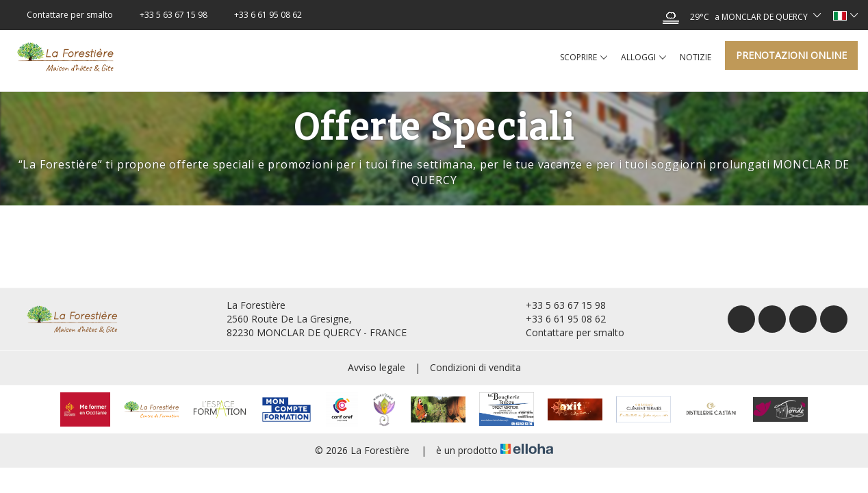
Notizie (695, 57)
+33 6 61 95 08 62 (558, 319)
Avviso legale (376, 367)
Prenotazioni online (791, 55)
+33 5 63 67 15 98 (558, 305)
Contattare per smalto (567, 332)
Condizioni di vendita (475, 367)
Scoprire (584, 58)
